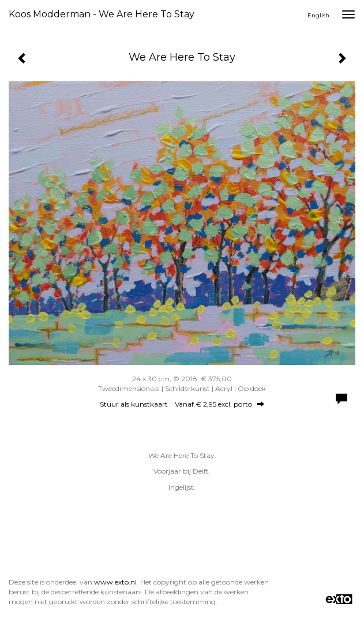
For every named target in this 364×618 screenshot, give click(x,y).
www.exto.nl (115, 582)
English (318, 15)
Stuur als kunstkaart (182, 404)
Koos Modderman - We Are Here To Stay (102, 14)
